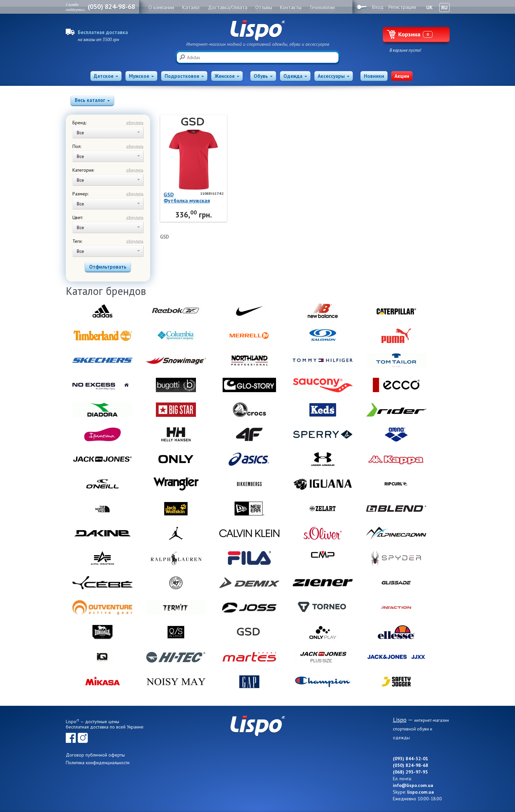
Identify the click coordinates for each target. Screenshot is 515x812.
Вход (378, 7)
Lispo (258, 31)
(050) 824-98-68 (111, 7)
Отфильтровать (108, 267)
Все (108, 133)
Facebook (71, 738)
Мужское (141, 76)
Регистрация (402, 7)
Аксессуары (334, 76)
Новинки (374, 76)
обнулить (135, 122)
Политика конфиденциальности (98, 763)
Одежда (295, 76)
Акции (402, 76)
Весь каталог (92, 100)
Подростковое (184, 76)
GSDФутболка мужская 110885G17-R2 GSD (187, 197)
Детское (106, 76)
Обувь (263, 76)
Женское (227, 76)
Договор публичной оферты (95, 755)
